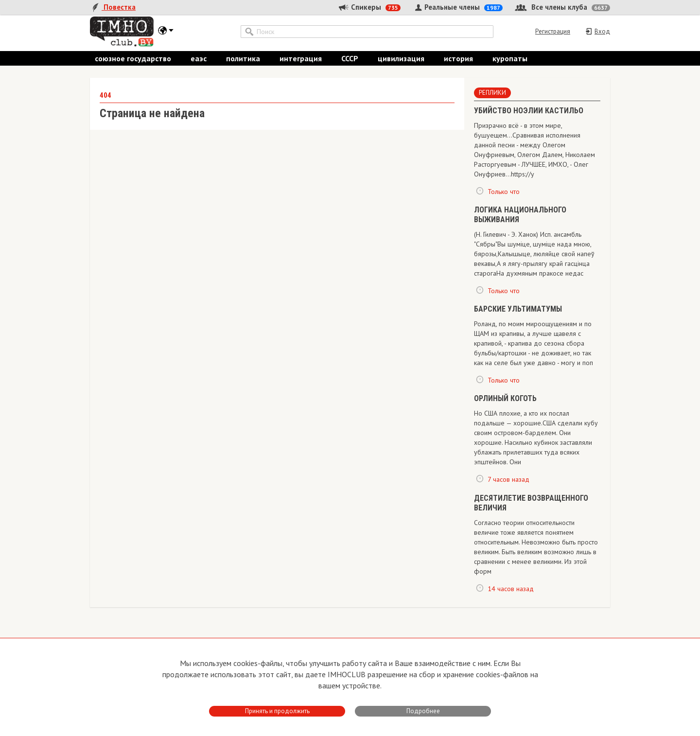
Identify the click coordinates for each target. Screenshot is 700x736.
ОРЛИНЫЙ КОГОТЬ (505, 399)
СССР (350, 58)
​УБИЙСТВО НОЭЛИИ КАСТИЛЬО (529, 111)
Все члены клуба (562, 7)
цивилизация (401, 58)
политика (243, 58)
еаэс (199, 58)
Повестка (113, 7)
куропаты (510, 58)
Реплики (492, 93)
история (458, 58)
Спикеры (369, 7)
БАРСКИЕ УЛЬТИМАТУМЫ (518, 309)
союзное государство (133, 58)
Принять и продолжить (277, 711)
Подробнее (423, 711)
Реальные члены (458, 7)
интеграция (301, 58)
